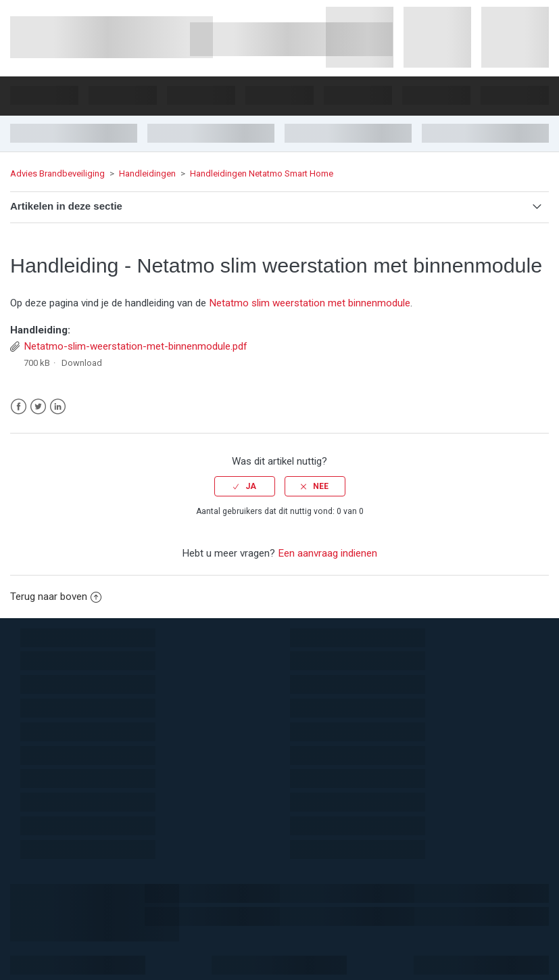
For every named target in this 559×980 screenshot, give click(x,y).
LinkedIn (58, 407)
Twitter (38, 407)
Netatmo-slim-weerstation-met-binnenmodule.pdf (136, 346)
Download (82, 363)
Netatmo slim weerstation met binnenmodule (310, 303)
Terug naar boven (56, 597)
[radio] (245, 486)
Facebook (19, 407)
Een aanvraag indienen (327, 553)
